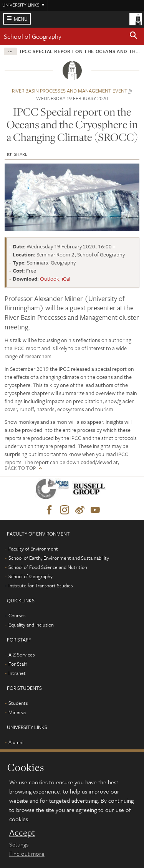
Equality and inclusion (31, 625)
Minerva (17, 712)
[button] (134, 36)
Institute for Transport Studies (41, 585)
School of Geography (33, 36)
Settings (19, 844)
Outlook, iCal (55, 279)
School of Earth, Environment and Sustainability (59, 558)
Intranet (17, 673)
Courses (17, 615)
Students (18, 703)
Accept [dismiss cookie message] (22, 833)
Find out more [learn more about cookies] (27, 853)
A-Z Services (22, 655)
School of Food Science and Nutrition (48, 567)
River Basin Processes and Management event (70, 91)
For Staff (18, 664)
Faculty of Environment (33, 549)
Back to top (20, 468)
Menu (21, 19)
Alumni (16, 742)
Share (21, 154)
